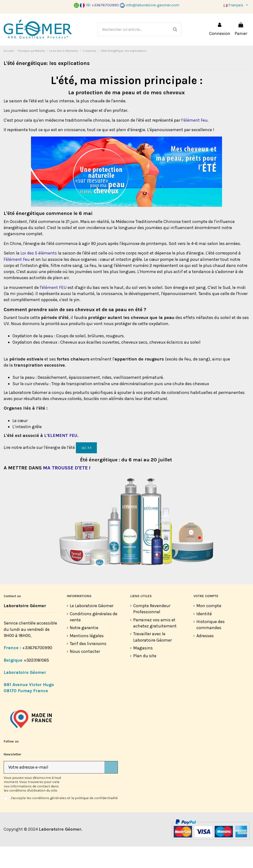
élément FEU (54, 309)
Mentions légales (87, 657)
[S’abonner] (111, 789)
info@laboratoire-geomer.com (150, 5)
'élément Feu (17, 281)
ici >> (86, 469)
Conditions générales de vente (94, 638)
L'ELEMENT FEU (61, 457)
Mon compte (209, 627)
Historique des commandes (211, 646)
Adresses (205, 657)
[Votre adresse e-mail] (54, 789)
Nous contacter (85, 673)
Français (236, 5)
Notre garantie (84, 649)
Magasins (143, 669)
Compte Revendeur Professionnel (152, 630)
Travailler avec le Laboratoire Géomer (152, 658)
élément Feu (196, 142)
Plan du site (145, 677)
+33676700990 (37, 669)
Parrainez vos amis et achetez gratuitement (155, 644)
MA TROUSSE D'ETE (65, 489)
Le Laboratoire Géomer (92, 627)
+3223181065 (37, 682)
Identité (204, 635)
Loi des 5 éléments (39, 275)
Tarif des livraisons (88, 665)
